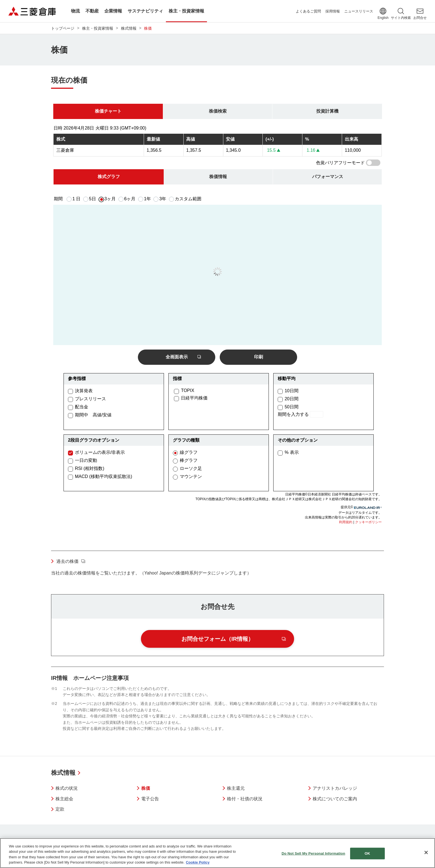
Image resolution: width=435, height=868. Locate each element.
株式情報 (63, 773)
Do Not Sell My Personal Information (313, 853)
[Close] (426, 852)
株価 (146, 788)
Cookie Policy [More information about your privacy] (198, 862)
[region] (217, 853)
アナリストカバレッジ (335, 788)
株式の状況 (67, 788)
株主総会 (64, 799)
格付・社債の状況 (245, 799)
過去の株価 (67, 561)
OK (367, 853)
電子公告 (150, 799)
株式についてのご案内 (335, 799)
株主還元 (236, 788)
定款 (60, 809)
